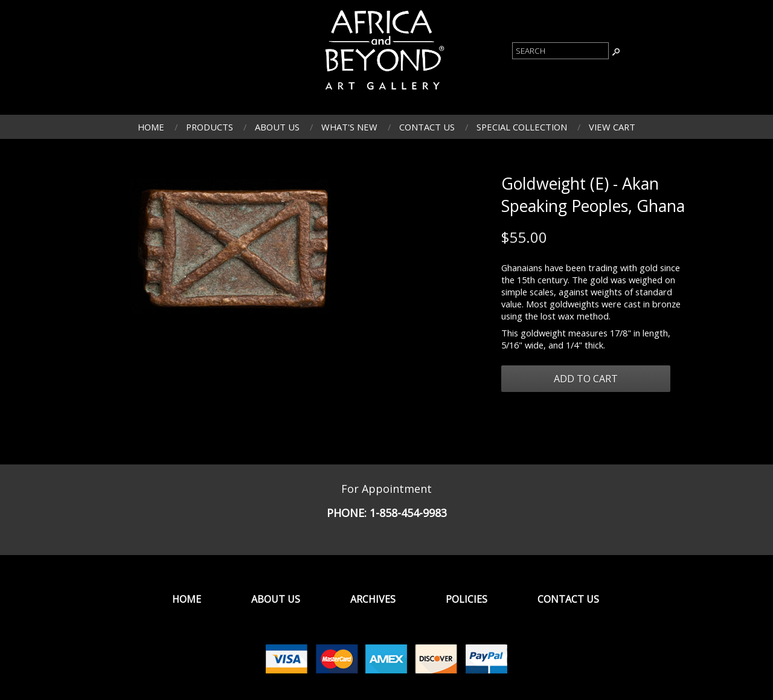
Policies (467, 599)
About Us (277, 127)
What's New (349, 127)
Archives (373, 599)
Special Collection (522, 127)
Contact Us (427, 127)
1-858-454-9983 (408, 513)
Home (151, 127)
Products (210, 127)
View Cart (612, 127)
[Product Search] (560, 51)
